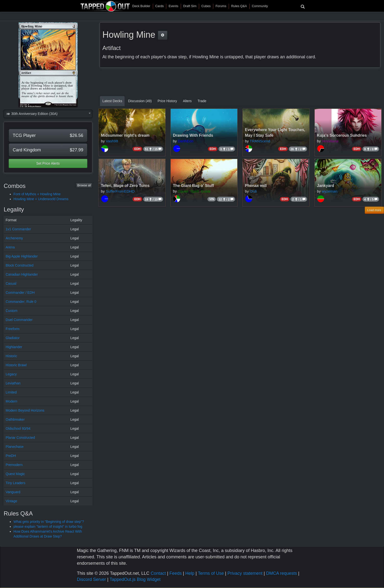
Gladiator (13, 338)
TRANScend (260, 141)
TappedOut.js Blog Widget (135, 579)
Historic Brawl (16, 365)
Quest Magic (15, 474)
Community (260, 6)
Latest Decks (112, 101)
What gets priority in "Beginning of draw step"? (49, 522)
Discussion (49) (140, 101)
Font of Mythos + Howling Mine (37, 194)
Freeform (13, 329)
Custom (12, 311)
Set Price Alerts (48, 163)
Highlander (14, 347)
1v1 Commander (18, 229)
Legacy (11, 374)
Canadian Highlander (22, 274)
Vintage (11, 501)
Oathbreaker (15, 419)
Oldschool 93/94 (18, 429)
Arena (10, 247)
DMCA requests (281, 573)
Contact (158, 573)
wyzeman (330, 191)
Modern (11, 401)
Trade (202, 101)
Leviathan (13, 383)
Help (190, 573)
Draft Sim (190, 6)
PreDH (11, 456)
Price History (167, 101)
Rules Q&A (239, 6)
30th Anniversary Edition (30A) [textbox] (32, 114)
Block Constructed (20, 265)
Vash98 (112, 141)
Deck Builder (141, 6)
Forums (221, 6)
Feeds (176, 573)
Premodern (14, 465)
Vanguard (13, 492)
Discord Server (91, 579)
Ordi (253, 191)
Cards (160, 6)
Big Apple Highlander (22, 256)
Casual (11, 283)
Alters (187, 101)
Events (173, 6)
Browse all (84, 185)
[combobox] (48, 114)
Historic (11, 356)
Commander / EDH (20, 293)
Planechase (15, 447)
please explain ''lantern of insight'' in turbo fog (48, 527)
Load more (374, 210)
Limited (11, 392)
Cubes (206, 6)
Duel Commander (19, 320)
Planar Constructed (20, 438)
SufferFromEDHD (120, 191)
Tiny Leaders (15, 483)
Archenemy (14, 238)
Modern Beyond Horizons (25, 410)
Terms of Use (211, 573)
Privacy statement (245, 573)
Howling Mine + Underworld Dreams (41, 199)
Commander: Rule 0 (21, 302)
